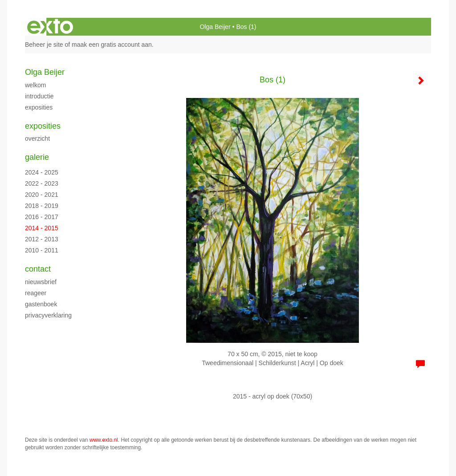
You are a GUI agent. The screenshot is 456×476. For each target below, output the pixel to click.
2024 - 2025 (42, 172)
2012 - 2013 (42, 239)
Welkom (35, 85)
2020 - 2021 (42, 195)
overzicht (37, 138)
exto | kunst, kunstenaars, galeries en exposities (50, 27)
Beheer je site (44, 45)
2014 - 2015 (42, 228)
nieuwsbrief (41, 282)
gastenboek (41, 304)
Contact (38, 269)
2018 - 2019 (42, 206)
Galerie (37, 157)
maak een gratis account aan (112, 45)
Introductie (39, 96)
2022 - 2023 (42, 183)
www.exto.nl (104, 440)
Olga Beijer (215, 27)
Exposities (39, 107)
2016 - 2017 (42, 217)
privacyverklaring (48, 315)
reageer (36, 293)
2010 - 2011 (42, 250)
